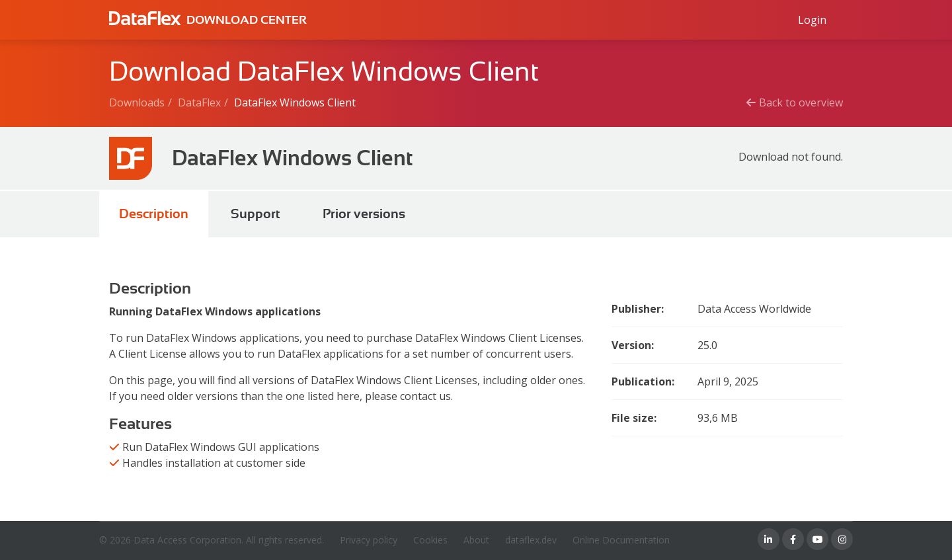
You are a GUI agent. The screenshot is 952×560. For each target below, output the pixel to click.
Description (154, 214)
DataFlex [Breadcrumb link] (199, 102)
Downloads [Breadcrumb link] (137, 102)
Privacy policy (369, 540)
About (476, 540)
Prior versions (364, 214)
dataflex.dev (531, 540)
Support (256, 214)
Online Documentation (621, 540)
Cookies (430, 540)
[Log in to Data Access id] (812, 20)
